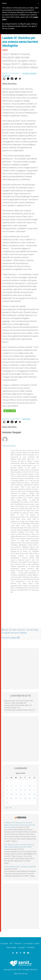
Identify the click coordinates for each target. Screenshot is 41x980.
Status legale (11, 947)
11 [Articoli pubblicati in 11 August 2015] (11, 790)
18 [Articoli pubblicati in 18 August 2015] (11, 794)
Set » (10, 808)
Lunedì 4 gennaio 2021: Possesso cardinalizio (20, 867)
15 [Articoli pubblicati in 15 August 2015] (30, 790)
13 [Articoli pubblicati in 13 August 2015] (21, 790)
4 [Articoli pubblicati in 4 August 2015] (11, 786)
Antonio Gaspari (29, 73)
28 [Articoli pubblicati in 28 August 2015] (25, 799)
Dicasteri (6, 76)
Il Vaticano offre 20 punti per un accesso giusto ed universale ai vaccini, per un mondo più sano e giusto (20, 825)
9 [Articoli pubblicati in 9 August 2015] (34, 786)
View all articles (9, 446)
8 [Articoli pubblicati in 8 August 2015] (30, 786)
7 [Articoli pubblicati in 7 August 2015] (25, 786)
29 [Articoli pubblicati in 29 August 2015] (30, 799)
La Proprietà (28, 944)
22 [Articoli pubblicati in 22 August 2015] (30, 794)
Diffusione (18, 944)
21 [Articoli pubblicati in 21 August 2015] (25, 794)
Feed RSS (21, 818)
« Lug (6, 808)
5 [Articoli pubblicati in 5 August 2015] (16, 786)
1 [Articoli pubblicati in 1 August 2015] (30, 782)
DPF (11, 944)
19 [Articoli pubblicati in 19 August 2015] (16, 794)
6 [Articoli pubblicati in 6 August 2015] (21, 786)
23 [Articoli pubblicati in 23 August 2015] (34, 794)
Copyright (21, 947)
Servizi (37, 944)
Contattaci (31, 947)
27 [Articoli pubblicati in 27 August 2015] (21, 799)
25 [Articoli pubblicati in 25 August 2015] (11, 799)
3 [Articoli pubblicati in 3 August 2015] (7, 786)
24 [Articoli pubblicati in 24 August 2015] (7, 799)
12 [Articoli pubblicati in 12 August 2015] (16, 790)
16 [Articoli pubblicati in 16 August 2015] (34, 790)
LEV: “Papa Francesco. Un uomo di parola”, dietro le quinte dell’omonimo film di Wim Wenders (19, 847)
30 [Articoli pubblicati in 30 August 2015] (34, 799)
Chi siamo (4, 944)
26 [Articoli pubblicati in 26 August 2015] (16, 799)
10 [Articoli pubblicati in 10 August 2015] (7, 790)
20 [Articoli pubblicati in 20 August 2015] (21, 794)
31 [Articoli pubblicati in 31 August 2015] (7, 803)
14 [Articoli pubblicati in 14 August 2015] (25, 790)
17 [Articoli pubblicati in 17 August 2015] (7, 794)
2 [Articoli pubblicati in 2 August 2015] (34, 782)
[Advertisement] (20, 613)
